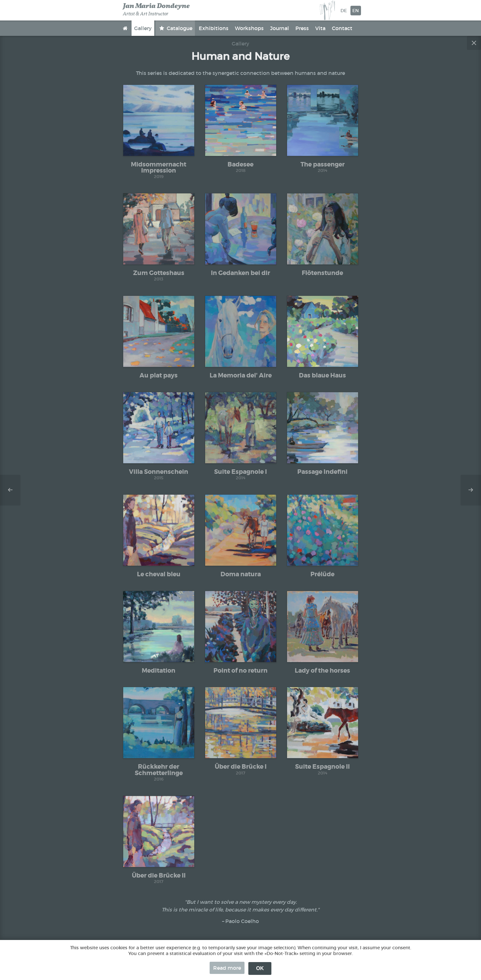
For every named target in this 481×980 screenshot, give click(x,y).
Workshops (249, 28)
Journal (280, 28)
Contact (342, 28)
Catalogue (179, 28)
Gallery (143, 28)
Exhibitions (214, 28)
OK (260, 968)
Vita (320, 28)
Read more (227, 968)
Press (302, 28)
